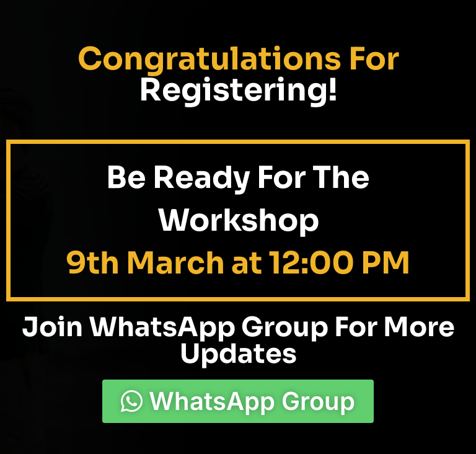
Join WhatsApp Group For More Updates (238, 340)
